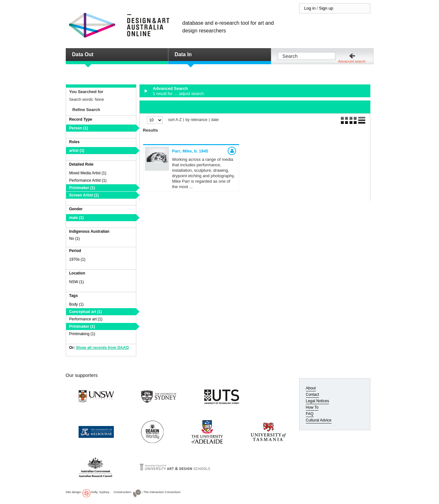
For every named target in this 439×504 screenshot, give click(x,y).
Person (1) (79, 128)
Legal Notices (318, 401)
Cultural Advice (319, 420)
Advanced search (352, 61)
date (215, 120)
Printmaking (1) (82, 334)
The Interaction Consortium (162, 492)
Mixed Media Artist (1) (88, 173)
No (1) (75, 239)
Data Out (83, 54)
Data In (183, 54)
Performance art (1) (86, 319)
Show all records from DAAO (102, 348)
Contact (312, 395)
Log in (310, 8)
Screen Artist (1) (84, 195)
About (311, 388)
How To (312, 407)
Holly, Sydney (100, 492)
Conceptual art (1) (86, 312)
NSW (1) (77, 282)
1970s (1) (77, 259)
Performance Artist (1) (88, 180)
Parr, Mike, (190, 151)
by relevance (197, 120)
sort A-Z (175, 120)
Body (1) (76, 304)
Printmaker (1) (82, 188)
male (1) (76, 218)
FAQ (310, 414)
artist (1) (77, 151)
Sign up (326, 8)
